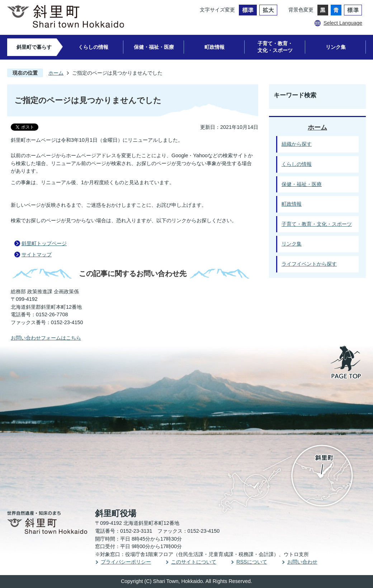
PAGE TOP (346, 363)
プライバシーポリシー (126, 562)
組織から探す (297, 144)
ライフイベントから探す (309, 264)
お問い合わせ (302, 562)
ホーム (56, 73)
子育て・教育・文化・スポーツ (275, 47)
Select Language (343, 23)
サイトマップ (37, 255)
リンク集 (336, 47)
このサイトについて (194, 562)
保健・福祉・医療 (154, 47)
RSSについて (252, 562)
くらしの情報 (93, 47)
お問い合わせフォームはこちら (46, 338)
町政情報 (214, 47)
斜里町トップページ (44, 243)
